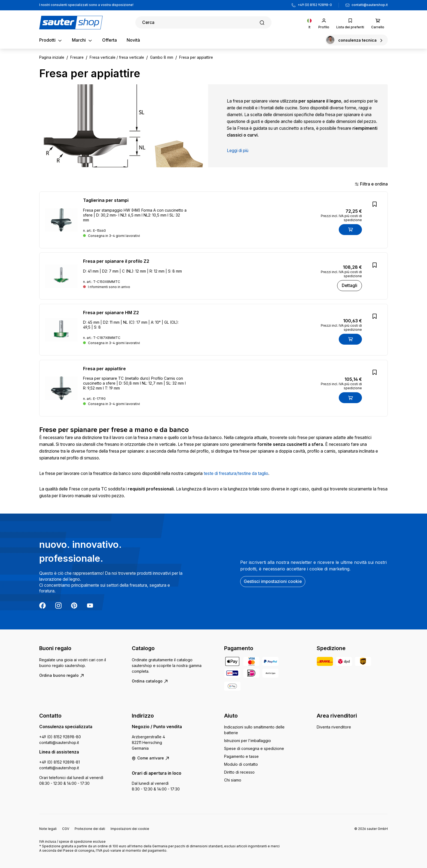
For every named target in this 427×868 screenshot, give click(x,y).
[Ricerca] (203, 22)
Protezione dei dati (90, 829)
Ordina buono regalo (62, 675)
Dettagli (350, 285)
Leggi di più (238, 151)
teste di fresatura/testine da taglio (236, 473)
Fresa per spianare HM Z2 (111, 313)
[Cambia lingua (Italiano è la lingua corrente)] (309, 22)
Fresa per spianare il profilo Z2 (116, 261)
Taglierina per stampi (106, 200)
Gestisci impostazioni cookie (273, 581)
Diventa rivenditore (334, 727)
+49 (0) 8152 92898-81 (60, 762)
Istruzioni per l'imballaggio (248, 741)
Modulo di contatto (241, 764)
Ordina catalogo (150, 681)
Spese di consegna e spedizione (254, 748)
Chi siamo (233, 780)
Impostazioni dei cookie (130, 829)
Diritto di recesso (239, 772)
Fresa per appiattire (104, 369)
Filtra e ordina (371, 184)
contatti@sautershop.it (370, 5)
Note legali (48, 829)
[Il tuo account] (324, 22)
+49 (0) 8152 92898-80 (60, 737)
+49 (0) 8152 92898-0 (315, 5)
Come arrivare (151, 758)
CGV (66, 829)
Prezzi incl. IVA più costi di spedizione (341, 218)
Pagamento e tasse (241, 756)
